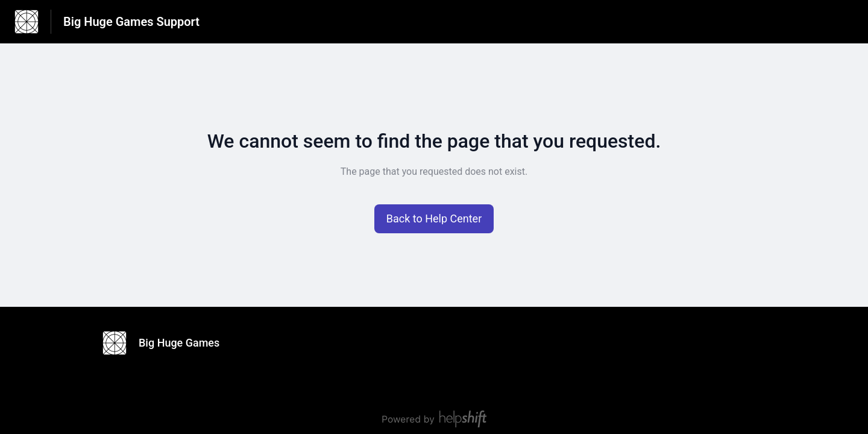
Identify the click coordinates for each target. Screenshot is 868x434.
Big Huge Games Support (131, 22)
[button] (434, 219)
